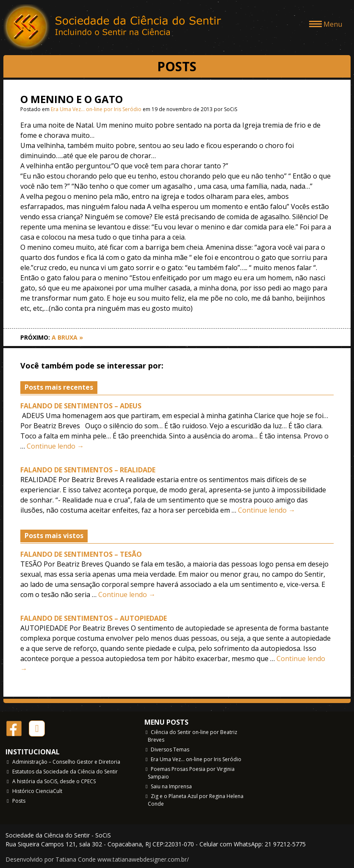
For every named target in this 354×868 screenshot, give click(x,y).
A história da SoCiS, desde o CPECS (54, 781)
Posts (19, 801)
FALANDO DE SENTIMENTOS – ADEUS (81, 406)
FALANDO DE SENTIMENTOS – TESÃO (81, 554)
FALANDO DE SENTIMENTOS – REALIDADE (88, 470)
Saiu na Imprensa (171, 786)
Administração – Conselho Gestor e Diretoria (66, 762)
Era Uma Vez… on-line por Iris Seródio (96, 109)
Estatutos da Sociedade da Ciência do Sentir (65, 772)
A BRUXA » (67, 337)
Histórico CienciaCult (37, 791)
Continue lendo (55, 446)
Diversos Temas (170, 749)
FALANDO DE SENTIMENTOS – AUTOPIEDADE (94, 618)
